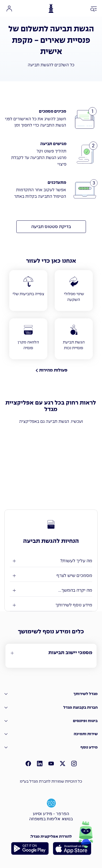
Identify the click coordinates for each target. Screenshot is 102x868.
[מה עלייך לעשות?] (51, 561)
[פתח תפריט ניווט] (94, 9)
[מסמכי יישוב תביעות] (51, 653)
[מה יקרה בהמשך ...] (51, 590)
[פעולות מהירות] (51, 370)
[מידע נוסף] (51, 748)
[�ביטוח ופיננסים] (51, 721)
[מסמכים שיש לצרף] (51, 576)
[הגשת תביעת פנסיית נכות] (74, 339)
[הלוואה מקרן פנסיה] (28, 339)
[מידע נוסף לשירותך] (51, 605)
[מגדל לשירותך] (51, 694)
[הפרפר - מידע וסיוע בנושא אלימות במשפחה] (51, 809)
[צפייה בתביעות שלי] (28, 291)
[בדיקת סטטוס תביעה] (51, 227)
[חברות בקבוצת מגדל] (51, 707)
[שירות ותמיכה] (51, 734)
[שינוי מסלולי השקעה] (74, 291)
